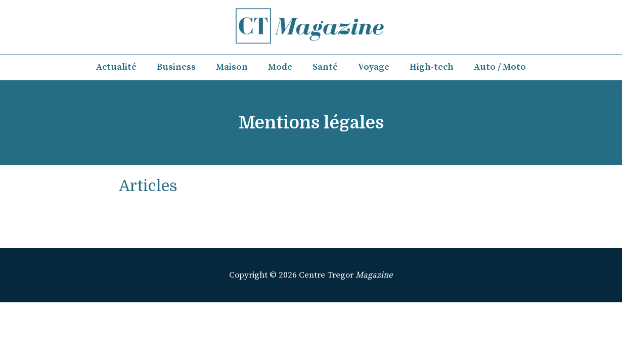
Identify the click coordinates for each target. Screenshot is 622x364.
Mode (280, 67)
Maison (232, 67)
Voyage (374, 67)
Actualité (116, 67)
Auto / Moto (500, 67)
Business (176, 67)
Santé (325, 67)
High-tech (432, 67)
